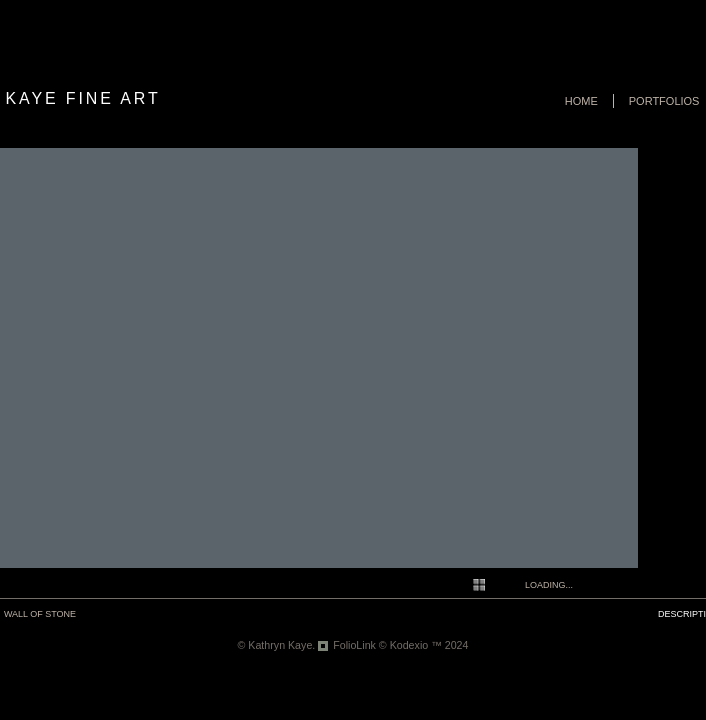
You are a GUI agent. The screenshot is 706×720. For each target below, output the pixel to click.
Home (581, 101)
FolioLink (354, 645)
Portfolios (664, 101)
